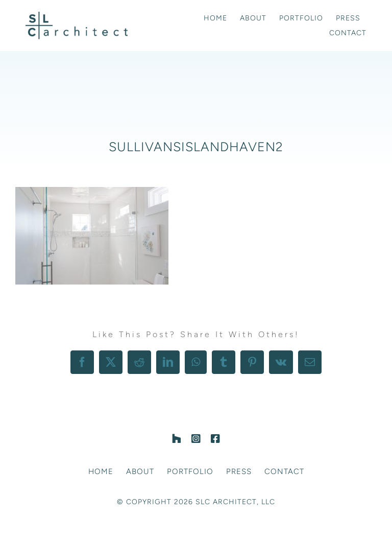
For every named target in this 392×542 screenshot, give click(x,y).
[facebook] (215, 439)
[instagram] (196, 439)
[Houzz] (177, 439)
